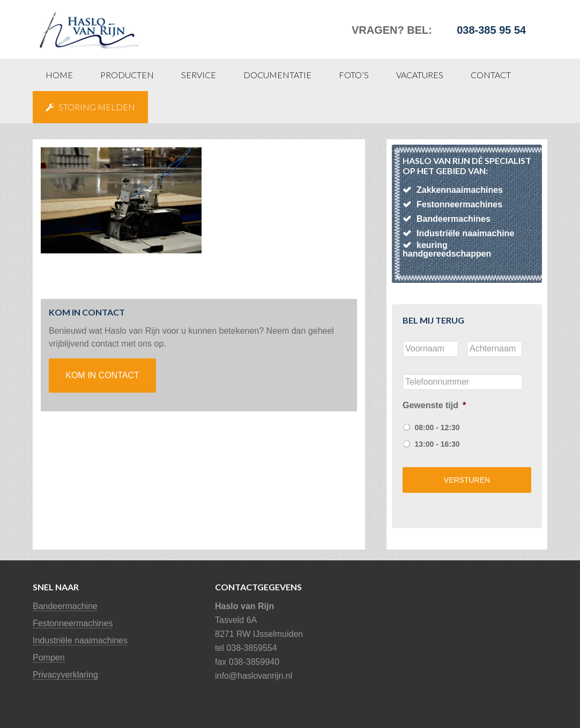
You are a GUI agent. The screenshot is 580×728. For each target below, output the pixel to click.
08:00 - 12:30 (437, 427)
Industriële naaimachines (80, 640)
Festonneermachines (73, 623)
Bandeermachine (65, 606)
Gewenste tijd (434, 405)
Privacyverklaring (65, 675)
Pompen (49, 658)
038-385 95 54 (491, 30)
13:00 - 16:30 (437, 444)
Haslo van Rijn (113, 24)
